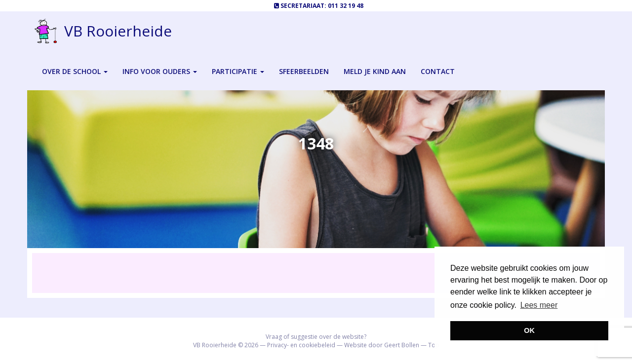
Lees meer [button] (539, 305)
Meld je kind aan (375, 71)
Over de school (75, 71)
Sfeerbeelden (304, 71)
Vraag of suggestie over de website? (316, 337)
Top (434, 345)
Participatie (238, 71)
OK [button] (529, 330)
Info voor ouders (160, 71)
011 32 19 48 (346, 6)
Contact (438, 71)
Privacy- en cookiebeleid (301, 345)
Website (355, 345)
